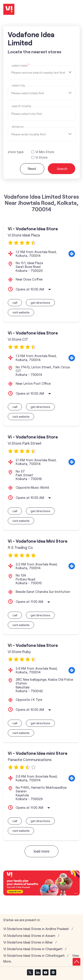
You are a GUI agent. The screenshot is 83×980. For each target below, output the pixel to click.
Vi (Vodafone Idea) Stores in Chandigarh (33, 949)
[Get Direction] (72, 254)
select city (18, 86)
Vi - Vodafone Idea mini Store (38, 753)
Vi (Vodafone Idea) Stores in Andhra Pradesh (36, 929)
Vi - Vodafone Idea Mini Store (38, 541)
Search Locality (21, 106)
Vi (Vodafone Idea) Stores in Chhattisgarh (34, 956)
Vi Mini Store (45, 152)
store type (16, 152)
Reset (32, 169)
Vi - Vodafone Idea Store (33, 229)
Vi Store (41, 157)
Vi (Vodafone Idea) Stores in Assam (29, 936)
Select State (20, 65)
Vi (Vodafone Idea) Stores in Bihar (28, 942)
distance (18, 127)
